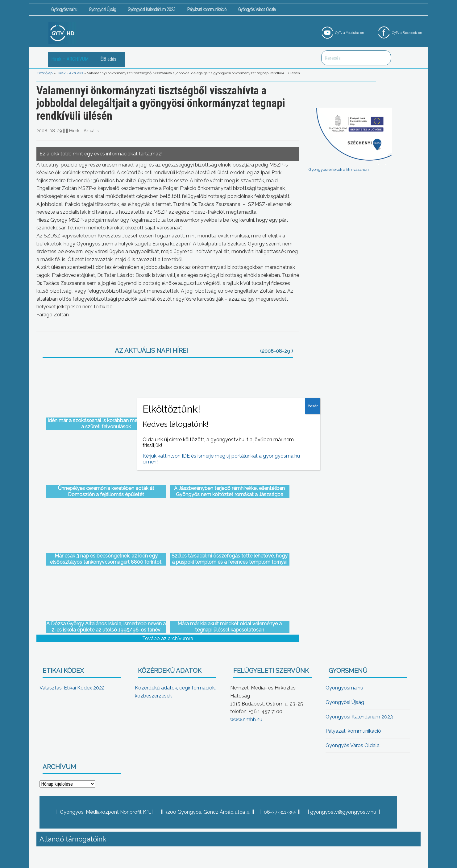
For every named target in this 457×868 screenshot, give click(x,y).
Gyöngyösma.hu (64, 9)
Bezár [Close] (313, 406)
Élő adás (108, 59)
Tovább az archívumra (168, 638)
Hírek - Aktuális (70, 73)
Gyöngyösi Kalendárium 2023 (152, 9)
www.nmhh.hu (246, 720)
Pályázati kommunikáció (207, 9)
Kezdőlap (44, 73)
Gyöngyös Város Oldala (257, 9)
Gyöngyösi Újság (102, 9)
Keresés (383, 58)
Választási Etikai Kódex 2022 (72, 688)
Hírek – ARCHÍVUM (70, 59)
